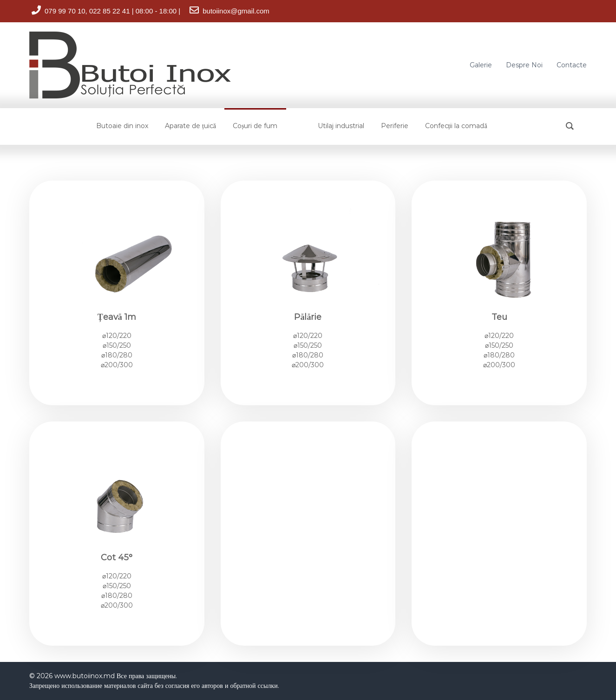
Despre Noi (524, 65)
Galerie (481, 65)
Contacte (572, 65)
